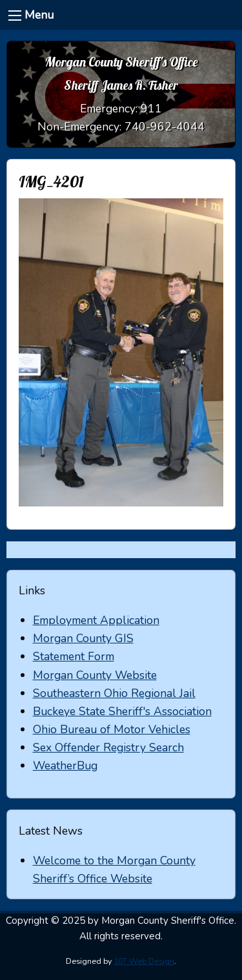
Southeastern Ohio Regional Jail (114, 693)
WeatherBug (65, 766)
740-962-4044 (165, 127)
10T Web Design (144, 961)
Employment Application (96, 620)
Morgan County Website (95, 675)
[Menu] (15, 16)
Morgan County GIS (83, 638)
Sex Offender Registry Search (108, 747)
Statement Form (74, 656)
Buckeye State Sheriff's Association (122, 711)
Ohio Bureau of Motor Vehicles (112, 729)
